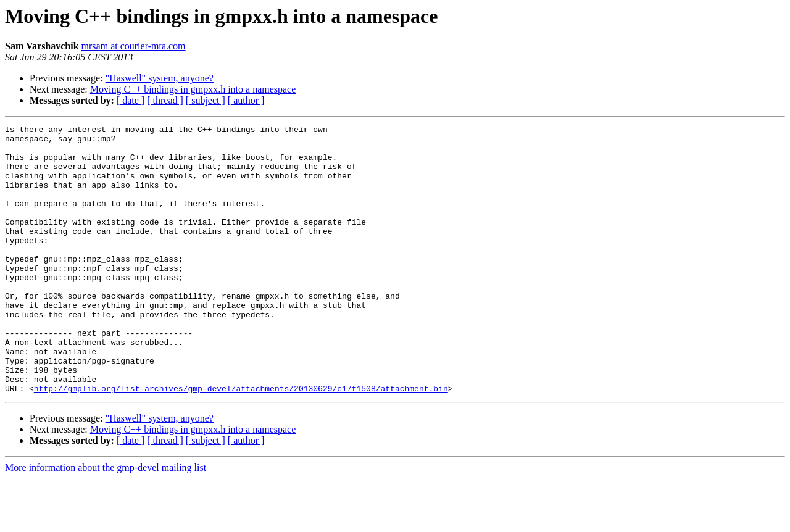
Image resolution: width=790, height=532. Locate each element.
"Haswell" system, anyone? (160, 78)
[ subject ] (206, 100)
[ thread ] (165, 100)
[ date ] (131, 100)
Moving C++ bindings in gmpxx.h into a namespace (193, 89)
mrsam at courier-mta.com (134, 46)
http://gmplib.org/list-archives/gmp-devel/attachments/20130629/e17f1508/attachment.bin (241, 442)
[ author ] (246, 100)
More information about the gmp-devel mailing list (106, 521)
